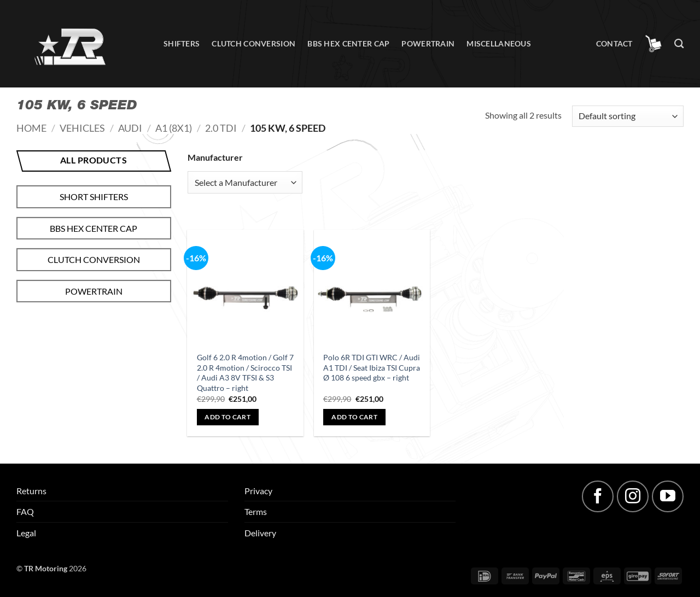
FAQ (25, 511)
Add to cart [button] (227, 417)
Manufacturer (215, 157)
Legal (26, 533)
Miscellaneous (499, 43)
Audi (130, 128)
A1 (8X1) (174, 128)
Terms (256, 511)
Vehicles (82, 128)
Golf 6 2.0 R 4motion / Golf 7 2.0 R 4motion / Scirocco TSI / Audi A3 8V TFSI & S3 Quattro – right (245, 373)
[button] (654, 44)
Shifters (182, 43)
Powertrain (428, 43)
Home (31, 128)
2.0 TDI (221, 128)
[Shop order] (628, 116)
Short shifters (94, 197)
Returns (31, 491)
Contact (614, 43)
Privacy (258, 491)
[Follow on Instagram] (633, 496)
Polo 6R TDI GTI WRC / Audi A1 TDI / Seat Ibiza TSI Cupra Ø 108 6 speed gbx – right (372, 367)
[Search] (679, 44)
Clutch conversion (253, 43)
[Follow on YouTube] (668, 496)
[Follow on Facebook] (598, 496)
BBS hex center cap (348, 43)
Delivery (260, 533)
